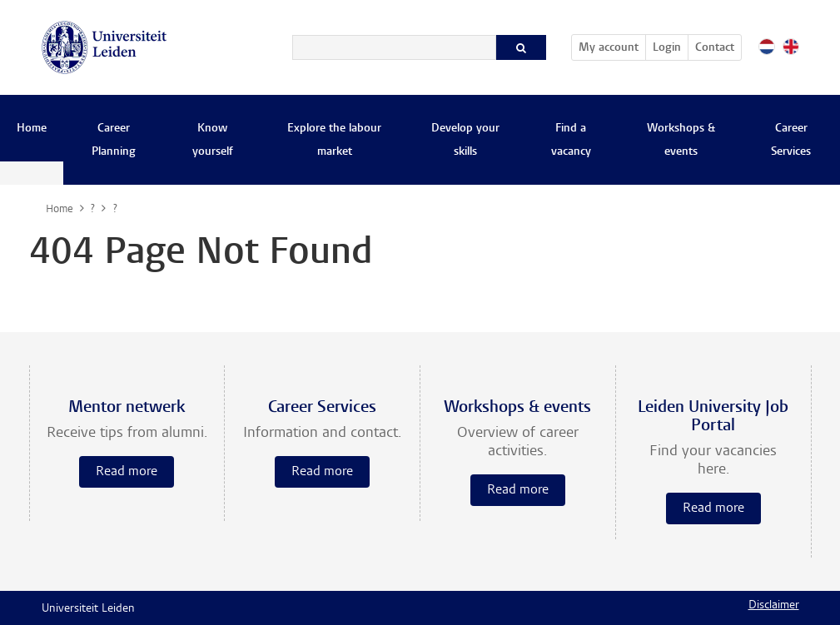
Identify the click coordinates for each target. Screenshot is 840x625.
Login (667, 48)
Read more (127, 472)
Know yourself (213, 141)
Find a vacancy (571, 141)
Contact (715, 48)
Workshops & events (681, 141)
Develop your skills (465, 141)
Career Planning (114, 141)
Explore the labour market (334, 141)
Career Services (791, 141)
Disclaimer (774, 606)
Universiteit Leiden (88, 609)
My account (612, 45)
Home (32, 129)
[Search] (394, 47)
